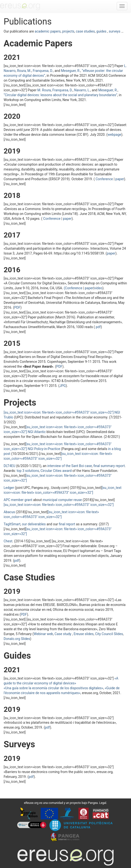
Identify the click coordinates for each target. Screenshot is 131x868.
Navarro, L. (82, 90)
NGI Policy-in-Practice (44, 449)
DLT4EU (9, 466)
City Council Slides (109, 634)
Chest (8, 541)
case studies (85, 31)
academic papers (48, 31)
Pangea (93, 803)
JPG (62, 386)
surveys (114, 31)
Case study (63, 634)
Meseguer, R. (71, 71)
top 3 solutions (28, 471)
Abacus (9, 512)
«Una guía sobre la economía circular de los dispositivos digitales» (53, 688)
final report (67, 524)
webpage (114, 135)
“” (60, 95)
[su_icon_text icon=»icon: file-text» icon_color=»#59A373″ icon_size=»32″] (59, 505)
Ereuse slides (84, 634)
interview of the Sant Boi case (69, 466)
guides (101, 31)
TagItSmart (12, 524)
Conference (104, 179)
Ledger (9, 488)
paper (120, 179)
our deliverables (34, 524)
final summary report (109, 466)
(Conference (74, 288)
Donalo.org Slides (17, 639)
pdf (98, 327)
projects (68, 31)
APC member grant (18, 500)
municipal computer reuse (62, 500)
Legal (103, 803)
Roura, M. (24, 71)
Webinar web (43, 634)
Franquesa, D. (43, 71)
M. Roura (44, 90)
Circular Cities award (56, 471)
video (98, 288)
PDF (17, 307)
